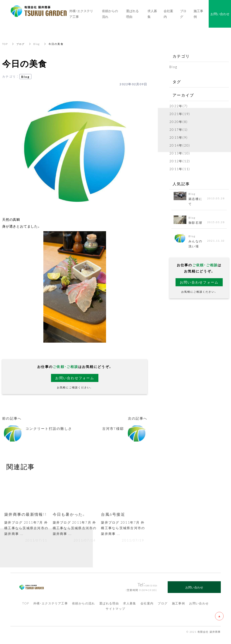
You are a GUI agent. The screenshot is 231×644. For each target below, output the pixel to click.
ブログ (22, 44)
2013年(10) (180, 153)
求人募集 (130, 604)
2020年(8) (179, 122)
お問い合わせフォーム (75, 378)
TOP (5, 44)
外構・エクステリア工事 (51, 604)
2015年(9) (179, 137)
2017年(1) (179, 130)
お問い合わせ (199, 604)
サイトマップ (115, 610)
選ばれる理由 (109, 604)
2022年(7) (179, 106)
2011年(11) (180, 169)
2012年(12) (180, 161)
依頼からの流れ (84, 604)
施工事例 (179, 604)
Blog (38, 44)
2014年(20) (180, 145)
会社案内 (147, 604)
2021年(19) (180, 114)
